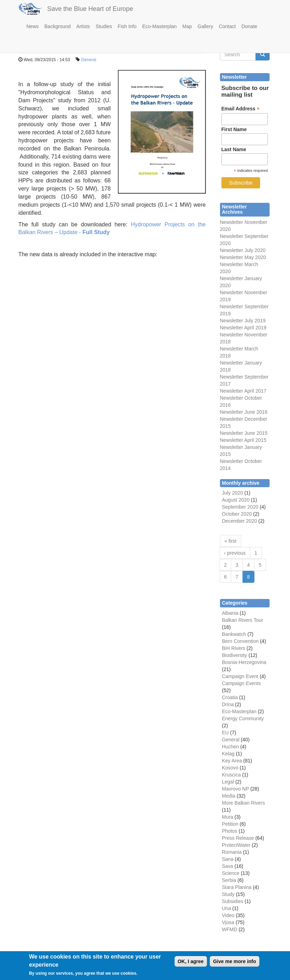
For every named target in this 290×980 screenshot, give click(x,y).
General (89, 60)
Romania (232, 852)
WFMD (230, 929)
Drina (228, 704)
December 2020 (240, 521)
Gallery (205, 26)
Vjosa (228, 922)
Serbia (229, 880)
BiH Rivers (234, 648)
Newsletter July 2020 (243, 250)
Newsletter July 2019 (243, 321)
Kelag (228, 754)
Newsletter (232, 377)
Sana (228, 859)
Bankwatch (234, 634)
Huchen (231, 747)
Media (229, 796)
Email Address (241, 109)
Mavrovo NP (236, 789)
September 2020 (240, 507)
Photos (230, 831)
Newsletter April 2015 (243, 440)
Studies (104, 26)
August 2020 (236, 500)
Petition (230, 824)
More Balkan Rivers (244, 803)
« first (231, 541)
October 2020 (237, 514)
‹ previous (235, 553)
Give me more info (234, 965)
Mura (228, 817)
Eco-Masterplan (159, 26)
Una (227, 908)
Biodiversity (235, 655)
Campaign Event (240, 676)
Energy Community (243, 718)
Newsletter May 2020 (243, 257)
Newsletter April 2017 (243, 391)
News (33, 26)
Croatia (230, 697)
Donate (249, 26)
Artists (83, 26)
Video (228, 915)
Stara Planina (237, 887)
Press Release (238, 838)
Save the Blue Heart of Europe (90, 9)
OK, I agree (191, 965)
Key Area (232, 761)
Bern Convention (240, 641)
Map (187, 26)
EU (225, 733)
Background (58, 26)
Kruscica (232, 775)
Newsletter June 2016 (244, 412)
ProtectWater (236, 845)
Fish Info (127, 26)
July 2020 (233, 493)
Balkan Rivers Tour (243, 620)
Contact (227, 26)
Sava (228, 866)
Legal (228, 782)
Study (228, 894)
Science (231, 873)
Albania (230, 613)
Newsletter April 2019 (243, 328)
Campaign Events (242, 683)
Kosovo (230, 768)
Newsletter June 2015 (244, 433)
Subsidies (233, 901)
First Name (234, 129)
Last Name (234, 149)
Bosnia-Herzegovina (244, 662)
